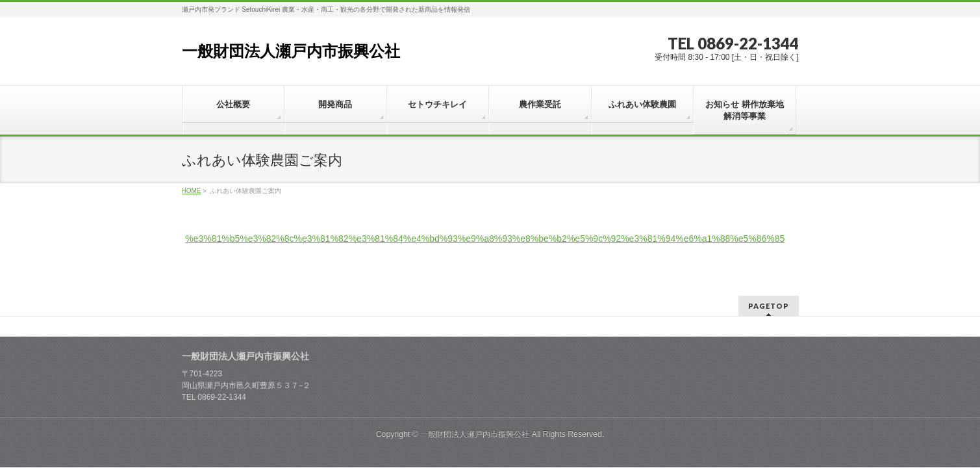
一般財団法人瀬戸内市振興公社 (291, 51)
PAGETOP (769, 292)
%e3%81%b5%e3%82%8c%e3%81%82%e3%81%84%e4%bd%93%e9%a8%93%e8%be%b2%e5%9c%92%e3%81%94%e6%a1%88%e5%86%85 (485, 239)
